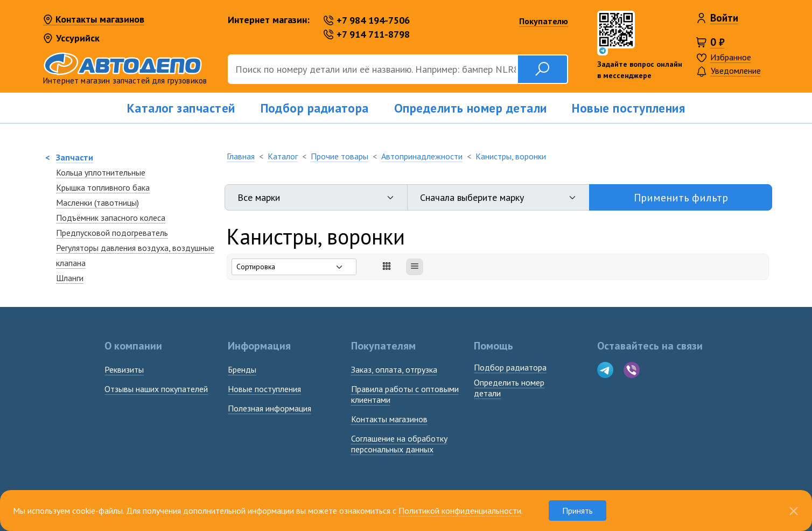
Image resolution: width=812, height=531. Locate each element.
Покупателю (544, 21)
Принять (577, 511)
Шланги (70, 278)
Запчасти (75, 157)
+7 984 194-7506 (367, 20)
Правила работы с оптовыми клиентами (405, 394)
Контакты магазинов (94, 20)
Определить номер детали (471, 108)
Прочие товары (339, 156)
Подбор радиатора (315, 108)
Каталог (283, 156)
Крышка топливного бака (103, 187)
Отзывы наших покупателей (156, 389)
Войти (724, 18)
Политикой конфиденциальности (460, 511)
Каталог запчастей (181, 108)
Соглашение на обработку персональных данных (399, 444)
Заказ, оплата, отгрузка (394, 369)
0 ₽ (717, 42)
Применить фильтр (681, 198)
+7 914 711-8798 (367, 34)
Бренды (242, 369)
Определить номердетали (509, 388)
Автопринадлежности (422, 156)
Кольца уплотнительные (101, 172)
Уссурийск (71, 38)
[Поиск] (373, 69)
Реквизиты (124, 369)
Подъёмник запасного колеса (111, 218)
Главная (241, 156)
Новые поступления (628, 108)
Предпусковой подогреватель (112, 233)
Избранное (731, 57)
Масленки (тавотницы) (97, 202)
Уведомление (729, 71)
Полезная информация (269, 408)
